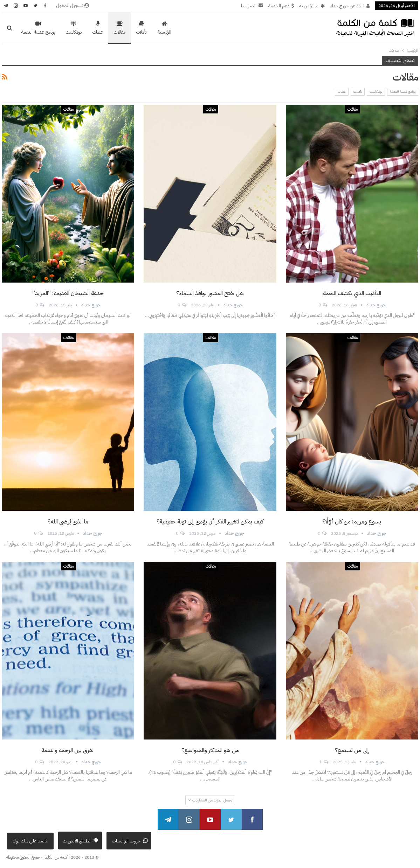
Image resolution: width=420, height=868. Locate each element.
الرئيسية (164, 28)
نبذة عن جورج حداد (350, 6)
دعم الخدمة (281, 6)
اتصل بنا (252, 6)
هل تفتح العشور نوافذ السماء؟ (210, 293)
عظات (98, 28)
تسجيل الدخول (73, 5)
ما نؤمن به (312, 6)
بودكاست (74, 28)
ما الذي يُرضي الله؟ (68, 522)
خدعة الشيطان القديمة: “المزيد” (68, 293)
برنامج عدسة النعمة (38, 28)
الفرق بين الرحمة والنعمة (68, 750)
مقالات (119, 28)
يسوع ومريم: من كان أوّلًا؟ (352, 522)
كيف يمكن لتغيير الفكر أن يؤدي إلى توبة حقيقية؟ (210, 522)
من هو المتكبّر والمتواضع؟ (210, 750)
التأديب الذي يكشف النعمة (352, 293)
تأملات (141, 28)
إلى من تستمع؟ (352, 750)
